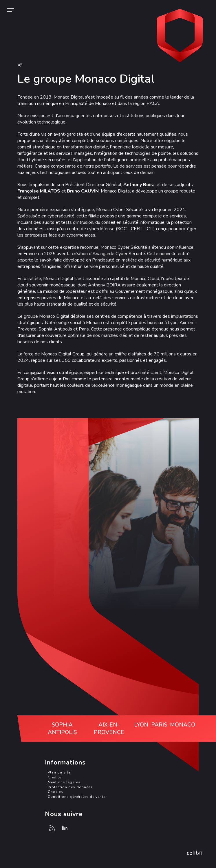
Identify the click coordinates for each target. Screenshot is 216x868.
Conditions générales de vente (77, 797)
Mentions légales (64, 782)
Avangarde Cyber (180, 36)
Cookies (55, 792)
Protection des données (70, 787)
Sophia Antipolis (62, 729)
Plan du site (59, 772)
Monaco (183, 725)
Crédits (55, 777)
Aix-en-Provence (109, 729)
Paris (159, 725)
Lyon (141, 725)
